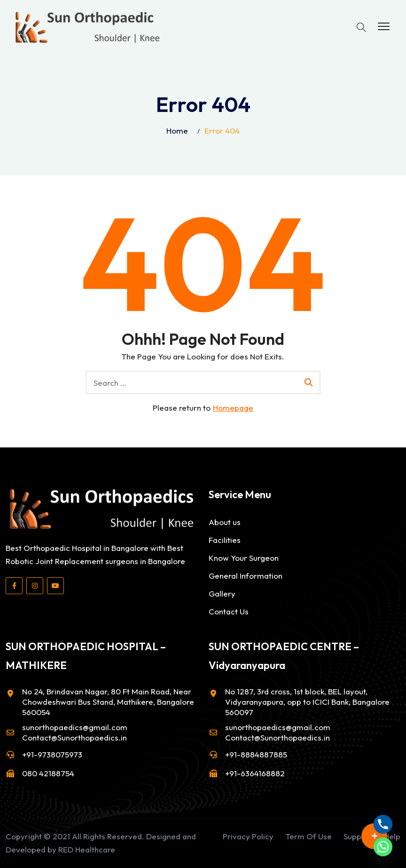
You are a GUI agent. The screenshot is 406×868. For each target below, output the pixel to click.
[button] (384, 27)
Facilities (225, 540)
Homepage (233, 408)
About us (225, 522)
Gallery (222, 593)
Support (358, 836)
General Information (246, 576)
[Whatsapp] (383, 847)
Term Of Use (308, 836)
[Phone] (383, 824)
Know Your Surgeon (244, 558)
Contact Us (229, 611)
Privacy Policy (248, 836)
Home (177, 131)
